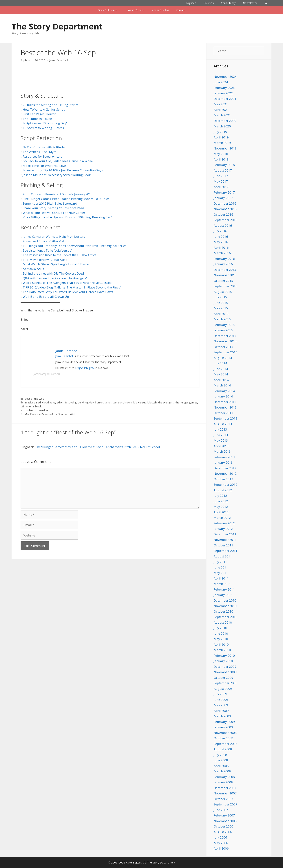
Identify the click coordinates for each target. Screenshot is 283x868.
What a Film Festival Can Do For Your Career (54, 213)
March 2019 (222, 143)
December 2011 (225, 534)
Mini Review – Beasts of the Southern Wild (50, 414)
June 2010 (221, 633)
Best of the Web (34, 399)
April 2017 (221, 187)
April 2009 (221, 711)
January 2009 (223, 727)
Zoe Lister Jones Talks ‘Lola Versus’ (47, 250)
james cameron (114, 402)
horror (99, 402)
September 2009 (226, 683)
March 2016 (222, 253)
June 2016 (221, 237)
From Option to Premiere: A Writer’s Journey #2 (56, 194)
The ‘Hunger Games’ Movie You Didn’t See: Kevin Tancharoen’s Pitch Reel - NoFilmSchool (98, 447)
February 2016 (224, 259)
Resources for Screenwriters (42, 156)
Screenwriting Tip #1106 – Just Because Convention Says (63, 170)
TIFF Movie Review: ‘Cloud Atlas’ (45, 260)
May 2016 (221, 242)
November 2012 (225, 473)
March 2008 (222, 771)
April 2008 (221, 766)
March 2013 (222, 451)
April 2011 (221, 578)
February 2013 (224, 457)
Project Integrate (85, 368)
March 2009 (222, 716)
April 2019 (221, 137)
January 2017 (223, 198)
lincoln (128, 402)
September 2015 (226, 286)
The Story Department (57, 26)
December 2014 (225, 336)
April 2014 (221, 380)
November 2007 (225, 793)
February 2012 (224, 523)
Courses (209, 3)
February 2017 (224, 192)
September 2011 (226, 551)
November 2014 (225, 341)
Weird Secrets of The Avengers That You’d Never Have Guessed (67, 283)
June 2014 (221, 369)
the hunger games (186, 402)
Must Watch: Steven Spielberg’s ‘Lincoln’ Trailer (56, 264)
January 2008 (223, 782)
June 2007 (221, 810)
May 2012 (221, 507)
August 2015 (223, 292)
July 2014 (220, 363)
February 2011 (224, 589)
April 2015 (221, 314)
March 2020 (222, 126)
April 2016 (221, 248)
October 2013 (223, 413)
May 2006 (221, 843)
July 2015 (220, 297)
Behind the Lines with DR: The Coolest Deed (53, 273)
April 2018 (221, 159)
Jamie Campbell (64, 356)
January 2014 (223, 396)
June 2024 (221, 82)
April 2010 (221, 644)
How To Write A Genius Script (44, 109)
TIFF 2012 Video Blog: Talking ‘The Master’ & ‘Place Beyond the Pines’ (72, 287)
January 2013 (223, 462)
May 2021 (221, 104)
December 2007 (225, 788)
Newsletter (250, 3)
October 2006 (223, 826)
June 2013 (221, 435)
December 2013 (225, 402)
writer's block (33, 406)
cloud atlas (49, 402)
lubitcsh (152, 402)
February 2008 (224, 777)
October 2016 (223, 214)
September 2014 (226, 352)
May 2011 (221, 573)
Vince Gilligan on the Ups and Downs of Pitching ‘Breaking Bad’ (67, 217)
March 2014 (222, 385)
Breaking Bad (33, 402)
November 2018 (225, 148)
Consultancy (228, 3)
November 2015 (225, 275)
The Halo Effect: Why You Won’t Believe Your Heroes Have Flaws (68, 292)
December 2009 (225, 667)
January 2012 (223, 529)
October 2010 (223, 611)
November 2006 (225, 821)
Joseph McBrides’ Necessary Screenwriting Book (57, 175)
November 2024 (225, 77)
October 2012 (223, 479)
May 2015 (221, 308)
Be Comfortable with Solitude (44, 147)
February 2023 (224, 88)
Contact (180, 10)
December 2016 (225, 203)
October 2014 (223, 347)
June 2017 (221, 176)
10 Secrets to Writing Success (43, 128)
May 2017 (221, 181)
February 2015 (224, 325)
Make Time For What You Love (44, 166)
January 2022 (223, 93)
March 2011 (222, 584)
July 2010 (220, 628)
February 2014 (224, 391)
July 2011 (220, 562)
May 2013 (221, 440)
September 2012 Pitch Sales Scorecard (50, 203)
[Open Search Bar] (266, 3)
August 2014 (223, 358)
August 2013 (223, 424)
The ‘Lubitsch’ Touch (37, 119)
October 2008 (223, 738)
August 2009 (223, 689)
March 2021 (222, 115)
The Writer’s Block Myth (40, 152)
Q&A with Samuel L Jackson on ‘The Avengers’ (55, 278)
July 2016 (220, 231)
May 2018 (221, 154)
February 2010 (224, 656)
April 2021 (221, 110)
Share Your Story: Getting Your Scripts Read (53, 208)
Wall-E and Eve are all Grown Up (46, 297)
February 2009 (224, 722)
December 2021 (225, 99)
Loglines (191, 3)
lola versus (140, 402)
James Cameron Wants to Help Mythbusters (54, 237)
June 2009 (221, 700)
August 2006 (223, 832)
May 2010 (221, 639)
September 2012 (226, 485)
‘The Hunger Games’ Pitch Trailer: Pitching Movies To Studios (66, 199)
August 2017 (223, 170)
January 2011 (223, 595)
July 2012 (220, 496)
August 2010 (223, 622)
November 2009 (225, 672)
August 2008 (223, 749)
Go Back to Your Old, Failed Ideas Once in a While (58, 161)
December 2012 (225, 468)
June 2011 (221, 567)
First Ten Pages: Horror (39, 114)
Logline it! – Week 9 (36, 410)
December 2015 (225, 270)
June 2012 (221, 501)
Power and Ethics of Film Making (46, 241)
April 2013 (221, 446)
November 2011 (225, 540)
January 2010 (223, 661)
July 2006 (220, 837)
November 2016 (225, 209)
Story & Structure (111, 10)
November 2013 (225, 407)
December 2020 (225, 121)
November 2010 (225, 606)
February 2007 (224, 815)
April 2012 (221, 512)
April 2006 (221, 848)
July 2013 (220, 429)
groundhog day (84, 402)
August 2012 (223, 490)
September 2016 (226, 220)
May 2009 (221, 705)
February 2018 (224, 165)
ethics (60, 402)
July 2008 (220, 755)
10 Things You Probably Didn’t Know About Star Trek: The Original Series (75, 246)
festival (69, 402)
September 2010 (226, 617)
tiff (22, 406)
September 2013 (226, 418)
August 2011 (223, 556)
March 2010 (222, 650)
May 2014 (221, 374)
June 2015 (221, 303)
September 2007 (226, 804)
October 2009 (223, 678)
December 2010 (225, 600)
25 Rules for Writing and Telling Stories (51, 105)
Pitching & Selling (160, 10)
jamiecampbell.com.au (47, 374)
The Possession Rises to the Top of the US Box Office (60, 255)
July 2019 (220, 132)
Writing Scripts (136, 10)
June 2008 (221, 760)
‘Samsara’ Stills (33, 269)
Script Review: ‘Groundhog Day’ (45, 123)
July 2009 (220, 694)
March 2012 (222, 518)
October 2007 (223, 799)
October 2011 (223, 545)
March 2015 (222, 319)
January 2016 (223, 264)
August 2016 (223, 225)
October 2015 (223, 281)
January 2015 (223, 330)
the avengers (166, 402)
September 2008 (226, 744)
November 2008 (225, 733)
